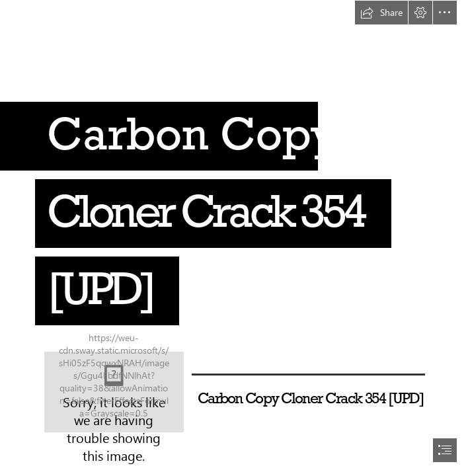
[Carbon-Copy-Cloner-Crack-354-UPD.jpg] (114, 392)
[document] (235, 238)
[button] (381, 13)
